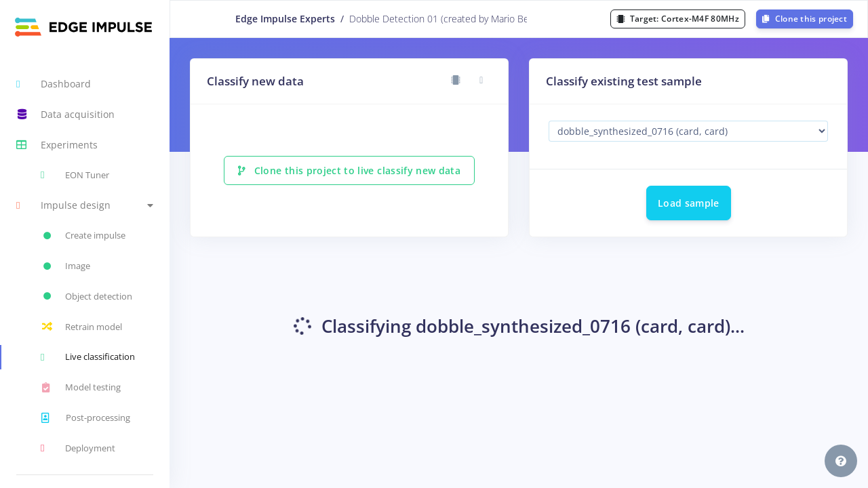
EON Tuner (75, 175)
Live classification (88, 357)
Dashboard (54, 84)
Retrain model (81, 327)
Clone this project (805, 19)
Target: (678, 19)
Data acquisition (65, 115)
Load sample (689, 203)
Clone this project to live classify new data (349, 170)
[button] (85, 206)
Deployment (78, 448)
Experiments (57, 145)
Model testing (81, 388)
